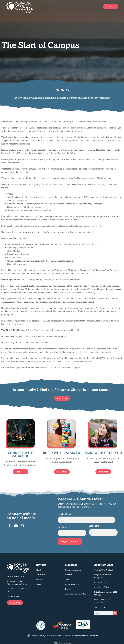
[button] (62, 6)
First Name (64, 527)
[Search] (115, 613)
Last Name (94, 526)
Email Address (65, 514)
